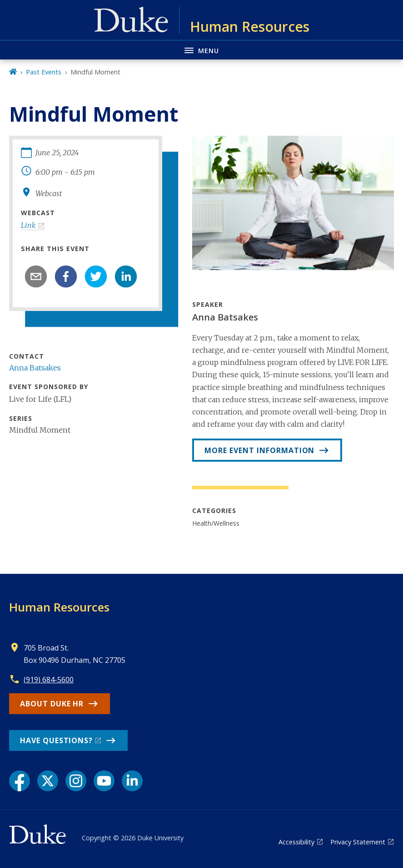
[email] (36, 276)
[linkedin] (126, 276)
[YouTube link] (104, 781)
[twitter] (96, 276)
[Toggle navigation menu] (201, 50)
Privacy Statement (358, 842)
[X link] (48, 781)
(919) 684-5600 (49, 680)
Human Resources (59, 607)
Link (28, 225)
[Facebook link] (20, 781)
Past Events (44, 72)
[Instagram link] (76, 781)
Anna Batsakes (35, 368)
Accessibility (296, 842)
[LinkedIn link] (132, 781)
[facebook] (66, 276)
